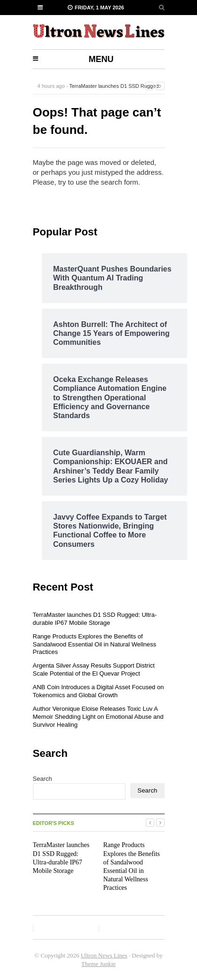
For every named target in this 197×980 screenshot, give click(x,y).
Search (43, 779)
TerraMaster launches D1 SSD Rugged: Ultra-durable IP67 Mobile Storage (95, 619)
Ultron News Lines (104, 955)
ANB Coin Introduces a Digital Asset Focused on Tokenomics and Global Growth (98, 691)
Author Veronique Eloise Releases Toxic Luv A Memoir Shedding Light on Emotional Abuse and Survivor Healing (98, 717)
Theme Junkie (98, 964)
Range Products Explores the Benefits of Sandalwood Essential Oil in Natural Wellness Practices (95, 644)
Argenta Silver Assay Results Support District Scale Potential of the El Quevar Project (94, 669)
